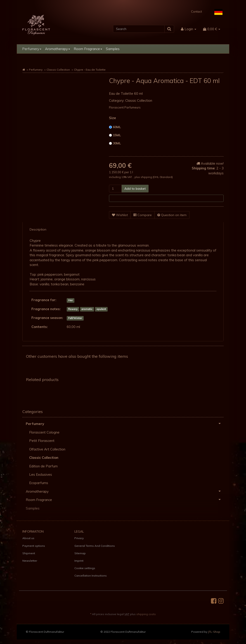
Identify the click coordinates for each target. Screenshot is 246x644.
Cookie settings (85, 568)
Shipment (29, 553)
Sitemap (80, 553)
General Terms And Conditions (95, 546)
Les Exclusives (41, 474)
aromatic (87, 309)
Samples (113, 49)
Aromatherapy (58, 49)
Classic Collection (58, 70)
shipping (147, 177)
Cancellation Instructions (91, 576)
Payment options (34, 546)
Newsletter (30, 561)
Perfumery (32, 49)
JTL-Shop (214, 632)
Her (71, 300)
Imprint (79, 561)
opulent (101, 309)
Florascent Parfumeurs (125, 107)
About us (28, 538)
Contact (196, 12)
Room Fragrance (88, 49)
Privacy (79, 538)
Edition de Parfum (43, 466)
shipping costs (146, 614)
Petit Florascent (42, 441)
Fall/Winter (75, 318)
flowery (73, 309)
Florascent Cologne (44, 432)
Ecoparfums (39, 483)
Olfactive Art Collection (47, 449)
